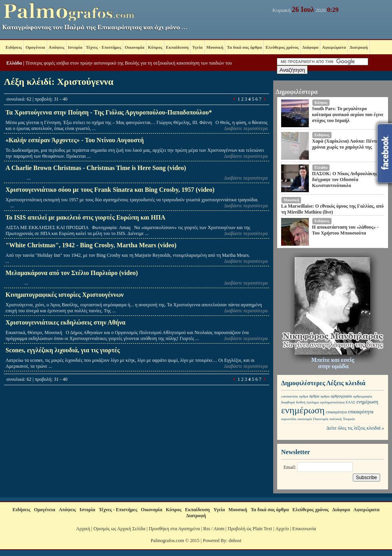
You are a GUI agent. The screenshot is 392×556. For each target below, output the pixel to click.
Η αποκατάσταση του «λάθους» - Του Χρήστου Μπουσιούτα (345, 230)
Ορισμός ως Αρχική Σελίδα (119, 529)
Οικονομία (134, 47)
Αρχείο (282, 529)
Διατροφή (359, 47)
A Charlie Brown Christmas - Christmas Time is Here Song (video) (96, 168)
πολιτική (336, 419)
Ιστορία (75, 47)
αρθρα (304, 396)
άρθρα (314, 396)
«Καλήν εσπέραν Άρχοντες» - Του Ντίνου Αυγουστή (75, 140)
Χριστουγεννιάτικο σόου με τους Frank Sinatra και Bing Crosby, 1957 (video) (110, 190)
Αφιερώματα (334, 47)
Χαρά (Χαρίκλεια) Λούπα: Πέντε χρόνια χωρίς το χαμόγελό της (345, 144)
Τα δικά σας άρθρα (244, 47)
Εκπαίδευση (177, 47)
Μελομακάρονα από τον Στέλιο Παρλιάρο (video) (72, 273)
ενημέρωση (367, 402)
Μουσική (215, 47)
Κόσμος (321, 102)
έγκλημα (313, 402)
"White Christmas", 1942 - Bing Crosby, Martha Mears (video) (91, 245)
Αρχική (83, 529)
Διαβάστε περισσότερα (246, 128)
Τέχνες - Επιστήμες (104, 47)
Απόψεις (57, 47)
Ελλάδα (14, 63)
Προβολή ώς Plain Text (250, 529)
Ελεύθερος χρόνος (282, 47)
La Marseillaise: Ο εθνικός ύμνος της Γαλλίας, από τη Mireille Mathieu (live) (332, 209)
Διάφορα (310, 47)
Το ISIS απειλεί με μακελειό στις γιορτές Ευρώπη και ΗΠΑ (86, 217)
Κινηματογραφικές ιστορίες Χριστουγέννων (65, 295)
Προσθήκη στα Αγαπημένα (174, 529)
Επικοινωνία (304, 529)
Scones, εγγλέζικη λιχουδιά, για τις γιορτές (63, 350)
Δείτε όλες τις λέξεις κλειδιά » (355, 428)
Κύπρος (155, 47)
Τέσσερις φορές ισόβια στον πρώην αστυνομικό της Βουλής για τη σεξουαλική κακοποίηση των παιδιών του (129, 63)
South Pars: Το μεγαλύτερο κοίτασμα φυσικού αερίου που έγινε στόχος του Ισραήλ (348, 115)
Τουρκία (349, 419)
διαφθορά (288, 402)
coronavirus (290, 396)
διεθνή (301, 402)
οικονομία (304, 419)
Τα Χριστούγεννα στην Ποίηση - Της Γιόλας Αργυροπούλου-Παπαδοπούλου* (109, 112)
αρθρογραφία (341, 396)
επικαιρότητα (336, 412)
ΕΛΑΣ (350, 402)
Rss (206, 529)
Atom (219, 529)
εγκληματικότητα (332, 402)
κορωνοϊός (289, 419)
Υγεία (197, 47)
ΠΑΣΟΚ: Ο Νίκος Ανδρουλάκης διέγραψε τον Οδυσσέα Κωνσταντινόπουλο (345, 180)
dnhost (235, 541)
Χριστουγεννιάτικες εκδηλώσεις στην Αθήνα (66, 322)
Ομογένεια (35, 47)
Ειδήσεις (14, 47)
